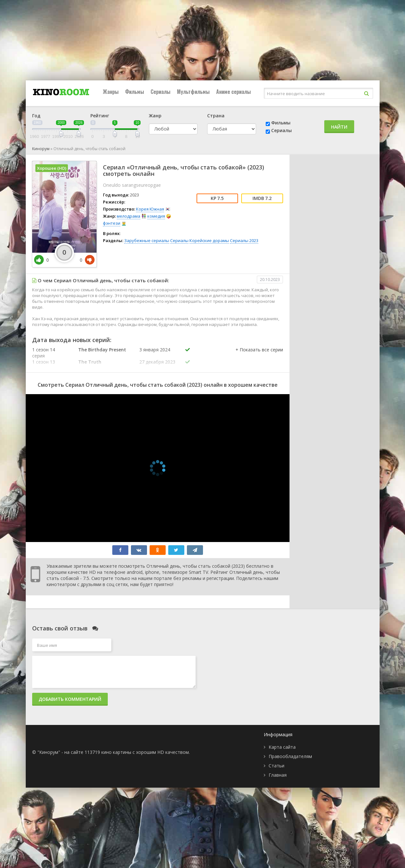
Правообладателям (290, 756)
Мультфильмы (193, 92)
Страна (216, 116)
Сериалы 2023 (244, 240)
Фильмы (135, 92)
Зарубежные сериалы (147, 240)
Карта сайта (282, 747)
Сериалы (161, 92)
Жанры (111, 92)
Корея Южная (150, 209)
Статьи (276, 766)
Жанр (155, 116)
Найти (339, 127)
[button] (259, 356)
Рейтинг (100, 116)
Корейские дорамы (209, 240)
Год (36, 116)
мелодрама (129, 216)
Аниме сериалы (234, 92)
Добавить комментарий (70, 699)
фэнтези (112, 223)
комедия (156, 216)
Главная (278, 775)
